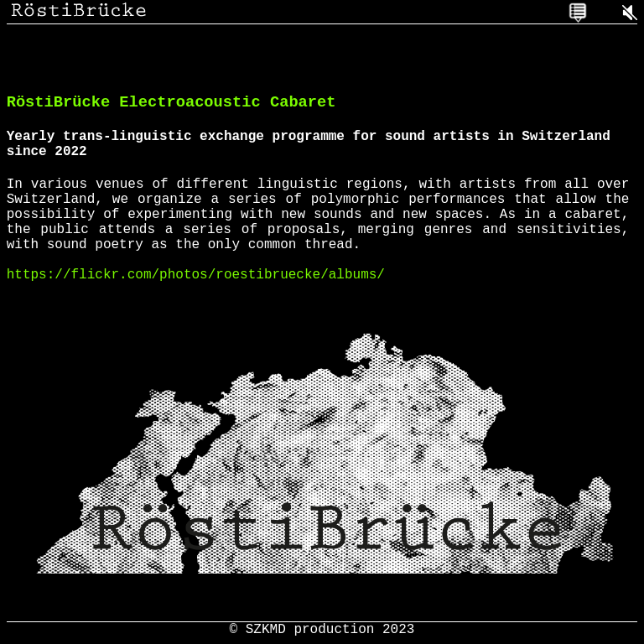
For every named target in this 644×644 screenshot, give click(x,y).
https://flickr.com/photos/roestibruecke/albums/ (196, 306)
